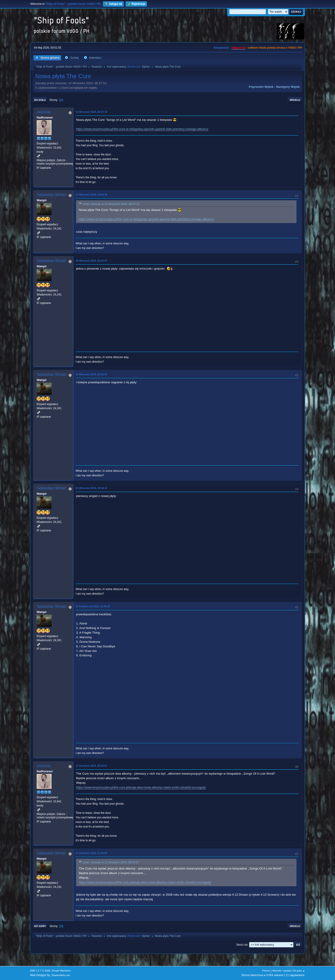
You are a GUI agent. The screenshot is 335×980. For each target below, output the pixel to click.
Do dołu (40, 100)
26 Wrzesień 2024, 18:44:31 (91, 488)
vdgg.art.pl (238, 48)
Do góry (40, 926)
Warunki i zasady (282, 971)
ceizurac (44, 112)
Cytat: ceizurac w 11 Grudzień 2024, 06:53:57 (111, 863)
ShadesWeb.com (61, 975)
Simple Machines (61, 971)
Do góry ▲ (299, 971)
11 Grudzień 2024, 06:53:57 (91, 766)
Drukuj (295, 100)
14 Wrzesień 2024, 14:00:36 (91, 195)
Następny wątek (288, 87)
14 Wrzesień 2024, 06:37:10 (91, 112)
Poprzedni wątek (261, 87)
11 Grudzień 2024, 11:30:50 (91, 853)
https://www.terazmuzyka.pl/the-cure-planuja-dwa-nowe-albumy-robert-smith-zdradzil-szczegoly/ (141, 787)
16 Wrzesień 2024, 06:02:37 (91, 374)
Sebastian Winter (51, 195)
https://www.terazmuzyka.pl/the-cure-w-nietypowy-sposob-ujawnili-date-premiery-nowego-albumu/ (142, 129)
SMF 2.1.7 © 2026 (40, 971)
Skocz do (242, 945)
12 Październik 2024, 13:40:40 (93, 606)
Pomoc (266, 971)
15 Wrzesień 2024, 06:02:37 (91, 261)
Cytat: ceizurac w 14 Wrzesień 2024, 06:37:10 (111, 204)
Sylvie (146, 67)
